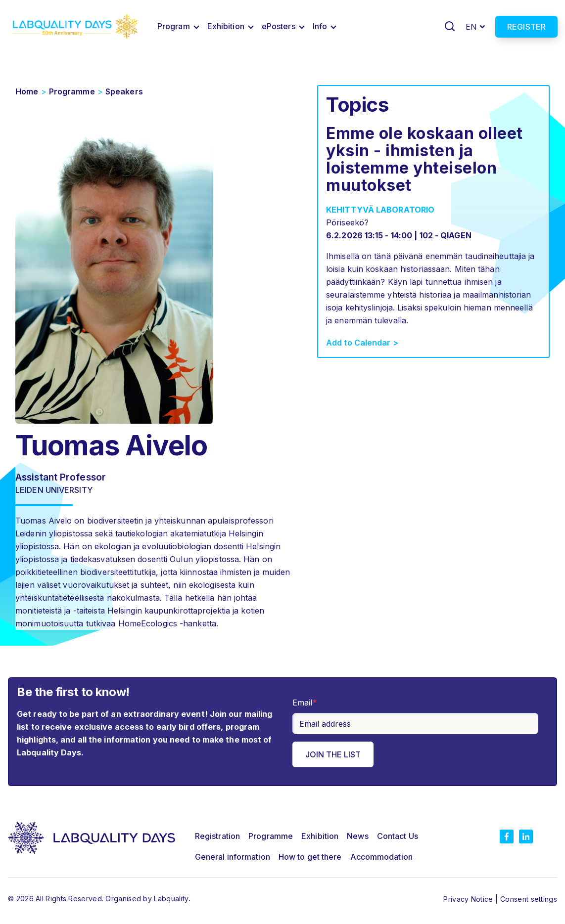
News (357, 836)
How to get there (310, 857)
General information (233, 857)
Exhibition (226, 26)
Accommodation (381, 857)
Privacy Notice (469, 899)
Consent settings (529, 899)
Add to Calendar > (362, 343)
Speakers (124, 91)
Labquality (171, 899)
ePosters (279, 26)
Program (174, 26)
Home (27, 91)
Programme (72, 91)
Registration (217, 836)
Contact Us (398, 836)
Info (320, 26)
